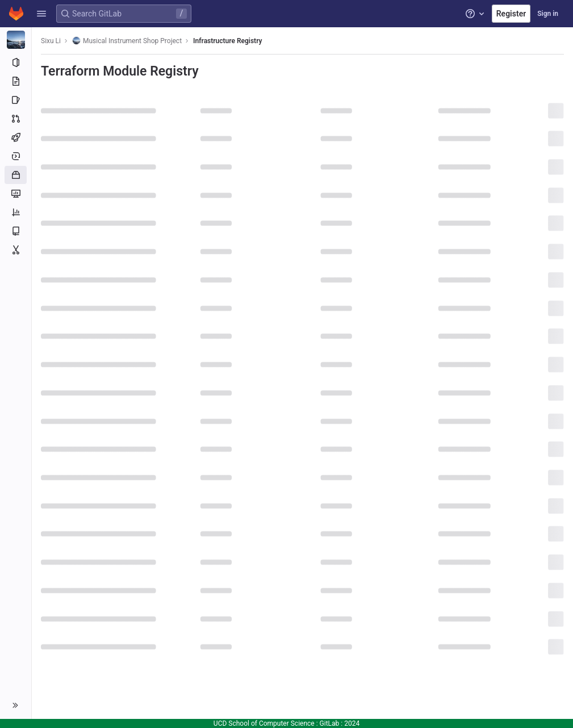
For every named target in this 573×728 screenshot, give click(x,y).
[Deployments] (16, 156)
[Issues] (16, 100)
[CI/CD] (16, 137)
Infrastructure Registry (227, 41)
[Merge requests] (16, 119)
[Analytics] (16, 212)
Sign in (548, 14)
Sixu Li (51, 41)
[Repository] (16, 81)
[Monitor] (16, 194)
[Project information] (16, 62)
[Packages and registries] (16, 175)
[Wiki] (16, 231)
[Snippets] (16, 250)
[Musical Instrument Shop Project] (16, 40)
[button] (41, 14)
